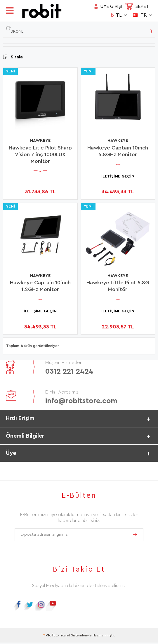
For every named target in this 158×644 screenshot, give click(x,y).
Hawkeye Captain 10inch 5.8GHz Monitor (118, 151)
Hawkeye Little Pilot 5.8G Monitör (118, 286)
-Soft (49, 637)
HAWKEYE (40, 141)
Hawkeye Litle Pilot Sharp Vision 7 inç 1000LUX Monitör (40, 154)
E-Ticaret (63, 637)
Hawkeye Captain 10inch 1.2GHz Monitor (40, 286)
